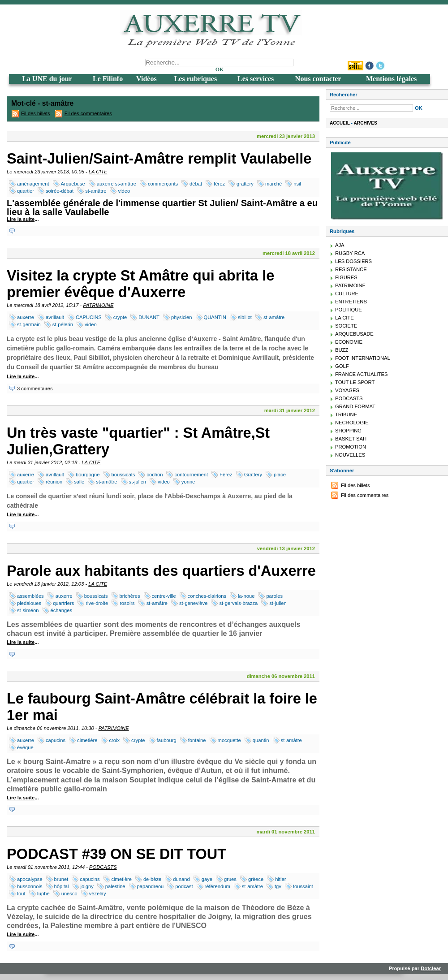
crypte (120, 317)
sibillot (245, 317)
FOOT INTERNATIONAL (363, 358)
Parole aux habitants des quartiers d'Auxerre (161, 571)
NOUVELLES (350, 455)
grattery (245, 184)
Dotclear (431, 968)
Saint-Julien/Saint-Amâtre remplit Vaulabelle (159, 159)
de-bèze (152, 879)
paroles (274, 596)
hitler (280, 879)
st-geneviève (193, 603)
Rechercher (344, 95)
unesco (69, 894)
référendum (218, 886)
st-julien (138, 482)
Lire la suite (21, 219)
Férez (226, 475)
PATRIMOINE (98, 305)
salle (79, 482)
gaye (207, 879)
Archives (366, 123)
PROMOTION (351, 447)
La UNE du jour (47, 79)
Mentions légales (391, 79)
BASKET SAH (351, 439)
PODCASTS (103, 867)
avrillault (55, 317)
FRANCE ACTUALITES (362, 374)
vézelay (98, 894)
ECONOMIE (349, 342)
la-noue (246, 596)
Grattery (253, 475)
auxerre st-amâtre (116, 184)
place (280, 475)
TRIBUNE (346, 414)
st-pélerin (63, 324)
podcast (184, 886)
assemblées (30, 596)
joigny (87, 886)
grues (230, 879)
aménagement (33, 184)
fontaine (197, 740)
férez (219, 184)
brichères (130, 596)
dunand (181, 879)
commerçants (163, 184)
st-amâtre (96, 191)
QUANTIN (215, 317)
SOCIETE (346, 326)
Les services (256, 79)
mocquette (229, 740)
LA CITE (98, 172)
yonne (188, 482)
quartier (26, 191)
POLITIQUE (349, 310)
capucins (56, 740)
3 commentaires (35, 389)
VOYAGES (347, 390)
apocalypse (30, 879)
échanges (62, 610)
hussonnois (30, 886)
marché (274, 184)
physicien (182, 317)
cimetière (87, 740)
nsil (297, 184)
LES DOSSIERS (353, 261)
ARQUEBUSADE (354, 334)
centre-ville (164, 596)
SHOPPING (348, 431)
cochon (155, 475)
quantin (261, 740)
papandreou (151, 886)
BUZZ (342, 350)
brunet (61, 879)
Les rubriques (196, 79)
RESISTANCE (351, 269)
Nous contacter (318, 79)
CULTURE (347, 294)
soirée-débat (60, 191)
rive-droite (97, 603)
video (124, 191)
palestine (115, 886)
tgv (278, 886)
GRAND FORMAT (355, 406)
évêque (25, 747)
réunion (54, 482)
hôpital (62, 886)
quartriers (63, 603)
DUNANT (149, 317)
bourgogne (88, 475)
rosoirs (127, 603)
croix (114, 740)
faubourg (167, 740)
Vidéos (146, 79)
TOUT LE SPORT (355, 382)
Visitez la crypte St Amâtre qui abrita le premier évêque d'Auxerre (140, 284)
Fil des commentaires (88, 113)
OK (220, 69)
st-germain (29, 324)
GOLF (342, 366)
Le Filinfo (108, 79)
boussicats (123, 475)
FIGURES (346, 277)
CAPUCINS (89, 317)
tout (21, 894)
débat (196, 184)
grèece (256, 879)
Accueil (340, 123)
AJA (340, 245)
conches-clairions (207, 596)
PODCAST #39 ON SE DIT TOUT (116, 854)
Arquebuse (73, 184)
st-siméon (28, 610)
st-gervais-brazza (238, 603)
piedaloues (29, 603)
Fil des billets (36, 113)
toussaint (303, 886)
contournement (191, 475)
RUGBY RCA (350, 253)
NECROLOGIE (352, 423)
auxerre (26, 317)
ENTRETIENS (351, 302)
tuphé (43, 894)
